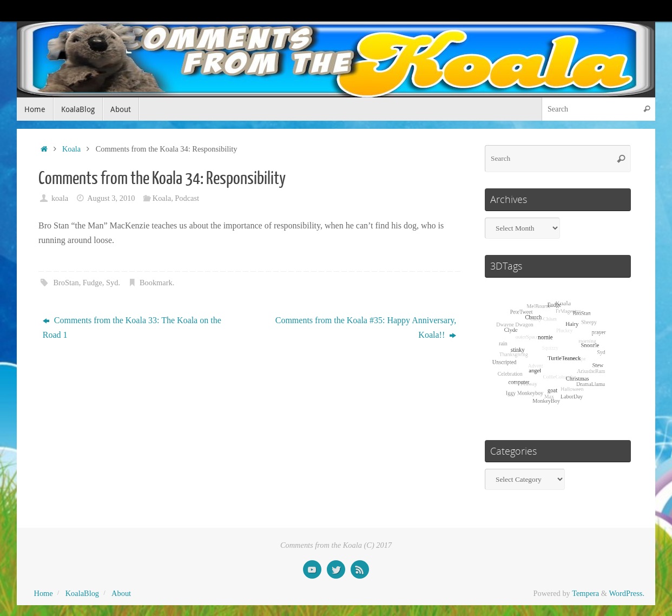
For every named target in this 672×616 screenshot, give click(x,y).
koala (60, 198)
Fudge (93, 283)
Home (44, 593)
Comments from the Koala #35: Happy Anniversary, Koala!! (366, 327)
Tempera (585, 593)
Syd (112, 283)
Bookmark (156, 283)
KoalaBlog (82, 593)
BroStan (66, 283)
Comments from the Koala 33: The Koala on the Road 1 (132, 327)
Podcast (187, 198)
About (121, 593)
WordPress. (627, 593)
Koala (71, 149)
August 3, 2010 (111, 198)
